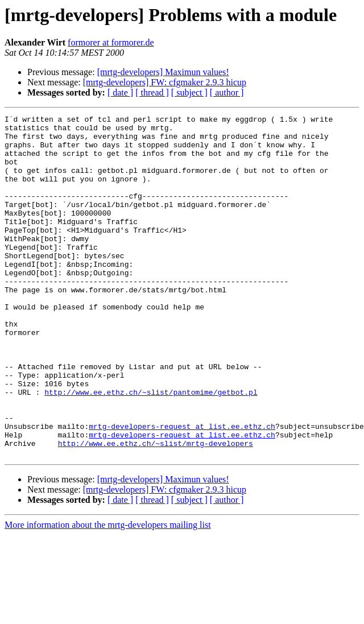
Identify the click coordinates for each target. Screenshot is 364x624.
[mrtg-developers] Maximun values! (163, 72)
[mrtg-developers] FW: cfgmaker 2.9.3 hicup (165, 82)
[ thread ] (152, 92)
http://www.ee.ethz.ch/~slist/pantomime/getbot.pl (151, 448)
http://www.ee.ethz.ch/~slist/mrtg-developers (156, 510)
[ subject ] (189, 92)
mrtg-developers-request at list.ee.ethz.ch (182, 489)
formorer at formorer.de (111, 42)
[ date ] (120, 92)
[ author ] (227, 92)
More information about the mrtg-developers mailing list (108, 593)
